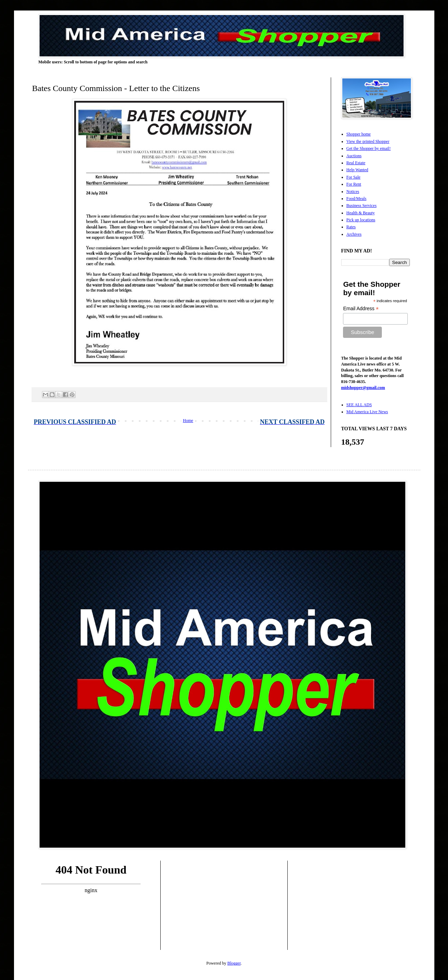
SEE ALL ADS (359, 405)
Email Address (361, 309)
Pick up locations (361, 220)
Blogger (234, 963)
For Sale (353, 177)
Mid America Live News (367, 412)
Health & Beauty (361, 213)
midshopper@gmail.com (363, 388)
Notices (353, 192)
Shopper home (359, 134)
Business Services (362, 206)
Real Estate (356, 163)
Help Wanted (357, 170)
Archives (354, 234)
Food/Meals (356, 199)
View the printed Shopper (368, 141)
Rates (351, 227)
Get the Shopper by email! (369, 148)
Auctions (354, 156)
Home (188, 421)
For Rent (354, 184)
